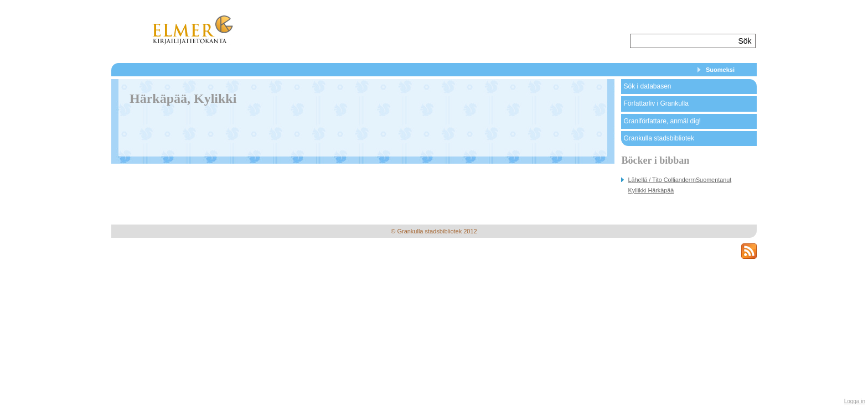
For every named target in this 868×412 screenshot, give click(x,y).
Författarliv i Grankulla (656, 103)
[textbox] (683, 41)
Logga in (855, 401)
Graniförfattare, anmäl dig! (662, 121)
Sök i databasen (647, 86)
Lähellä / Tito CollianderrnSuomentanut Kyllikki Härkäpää (680, 185)
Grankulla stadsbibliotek (658, 138)
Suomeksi (720, 70)
